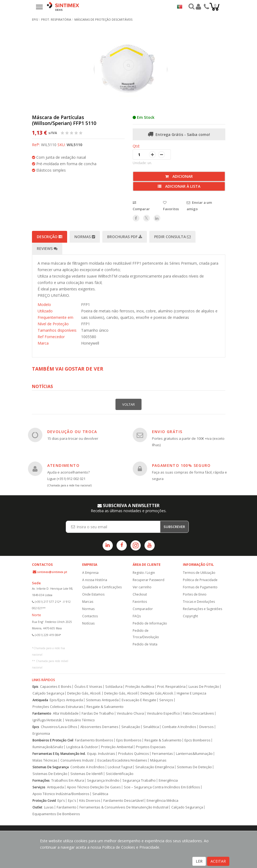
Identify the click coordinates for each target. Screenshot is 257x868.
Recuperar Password (149, 580)
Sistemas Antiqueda (102, 700)
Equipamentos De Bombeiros (56, 814)
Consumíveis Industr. (77, 760)
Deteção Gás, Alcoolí (121, 693)
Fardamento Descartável (124, 801)
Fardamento (42, 713)
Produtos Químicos (134, 754)
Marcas (88, 602)
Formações (41, 780)
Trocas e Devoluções (199, 602)
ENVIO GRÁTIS (167, 432)
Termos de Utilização (199, 573)
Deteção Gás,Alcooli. (157, 693)
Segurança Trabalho (139, 780)
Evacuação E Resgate (139, 700)
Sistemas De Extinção (50, 774)
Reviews (47, 248)
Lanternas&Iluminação (194, 754)
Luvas (49, 807)
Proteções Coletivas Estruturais (58, 707)
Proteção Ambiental (117, 747)
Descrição (50, 237)
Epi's (61, 801)
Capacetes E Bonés (56, 687)
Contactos (90, 616)
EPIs (35, 19)
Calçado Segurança (48, 693)
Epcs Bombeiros (198, 740)
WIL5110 (74, 145)
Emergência (168, 780)
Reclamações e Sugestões (202, 609)
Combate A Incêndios (179, 727)
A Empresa (90, 573)
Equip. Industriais (101, 754)
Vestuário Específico (163, 713)
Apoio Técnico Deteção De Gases (94, 787)
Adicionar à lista (179, 186)
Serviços (166, 700)
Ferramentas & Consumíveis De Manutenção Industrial (124, 807)
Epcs (36, 727)
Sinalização (131, 727)
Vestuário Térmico (80, 720)
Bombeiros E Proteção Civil (53, 740)
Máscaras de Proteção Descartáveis (103, 19)
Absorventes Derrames (99, 727)
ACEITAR (218, 861)
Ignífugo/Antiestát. (47, 720)
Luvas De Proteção (204, 687)
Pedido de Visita (145, 644)
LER (199, 861)
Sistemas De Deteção (194, 767)
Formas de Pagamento (200, 587)
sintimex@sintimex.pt (52, 572)
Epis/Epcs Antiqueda (66, 700)
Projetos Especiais (151, 747)
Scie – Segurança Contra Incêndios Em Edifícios (162, 787)
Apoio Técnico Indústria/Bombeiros (61, 794)
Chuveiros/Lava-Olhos (59, 727)
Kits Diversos (90, 801)
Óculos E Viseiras (88, 687)
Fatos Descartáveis (198, 713)
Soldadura (114, 687)
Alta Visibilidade (66, 713)
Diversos (207, 727)
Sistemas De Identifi (87, 774)
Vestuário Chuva (130, 713)
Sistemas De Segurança (51, 767)
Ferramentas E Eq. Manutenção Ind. (59, 754)
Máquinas (158, 760)
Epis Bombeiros (129, 740)
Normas (85, 237)
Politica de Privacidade (200, 580)
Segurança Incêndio (103, 780)
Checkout (140, 594)
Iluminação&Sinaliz (48, 747)
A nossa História (95, 580)
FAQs (137, 616)
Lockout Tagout (120, 767)
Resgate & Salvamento (105, 707)
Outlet (37, 807)
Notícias (88, 623)
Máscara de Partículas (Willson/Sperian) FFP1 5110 (64, 120)
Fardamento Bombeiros (94, 740)
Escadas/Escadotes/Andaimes (122, 760)
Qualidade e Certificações (102, 587)
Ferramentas (162, 754)
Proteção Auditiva (140, 687)
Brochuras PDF (125, 237)
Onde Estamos (93, 594)
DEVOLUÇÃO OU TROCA (72, 432)
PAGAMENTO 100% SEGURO (181, 465)
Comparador (143, 609)
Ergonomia (41, 734)
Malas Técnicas (45, 760)
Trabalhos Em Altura (68, 780)
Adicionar (179, 176)
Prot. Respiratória (56, 19)
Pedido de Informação (150, 623)
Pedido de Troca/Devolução (146, 634)
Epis (35, 687)
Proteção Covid (44, 801)
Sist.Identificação (120, 774)
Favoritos (140, 602)
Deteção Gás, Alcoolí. (84, 693)
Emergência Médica (162, 801)
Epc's (72, 801)
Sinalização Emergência (155, 767)
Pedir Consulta (172, 237)
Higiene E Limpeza (191, 693)
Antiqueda (40, 700)
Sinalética (151, 727)
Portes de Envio (195, 594)
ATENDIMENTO (63, 465)
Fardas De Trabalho (98, 713)
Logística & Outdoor (82, 747)
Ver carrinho (142, 587)
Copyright (190, 616)
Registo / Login (144, 573)
